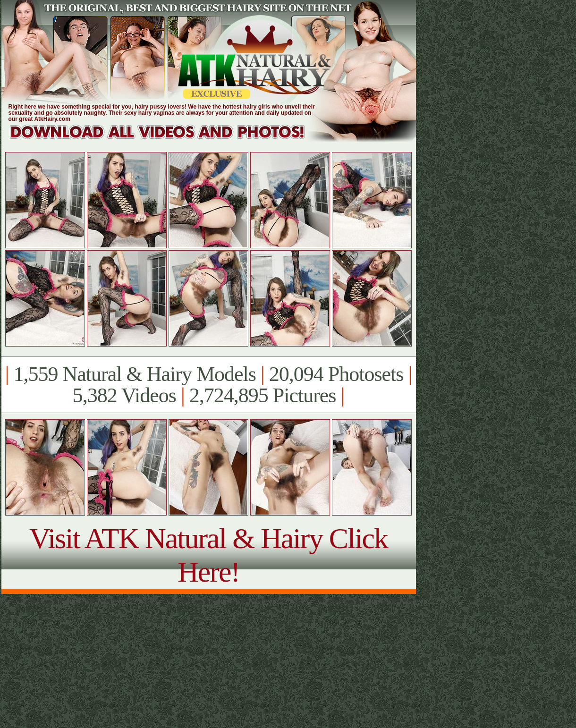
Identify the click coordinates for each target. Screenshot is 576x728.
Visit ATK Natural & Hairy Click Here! (208, 555)
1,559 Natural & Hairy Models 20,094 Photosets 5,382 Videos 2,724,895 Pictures (208, 385)
